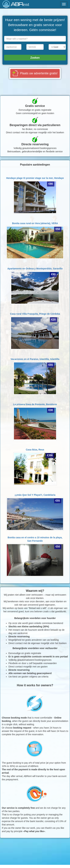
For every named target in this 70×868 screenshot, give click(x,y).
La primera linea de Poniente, (35, 404)
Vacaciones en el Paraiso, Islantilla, (35, 359)
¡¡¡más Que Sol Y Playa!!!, (35, 495)
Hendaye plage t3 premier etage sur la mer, (35, 178)
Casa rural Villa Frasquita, (35, 314)
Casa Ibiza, (35, 450)
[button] (35, 73)
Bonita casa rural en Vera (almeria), (35, 223)
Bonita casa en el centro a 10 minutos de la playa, (35, 539)
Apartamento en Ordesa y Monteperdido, (35, 269)
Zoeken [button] (35, 58)
